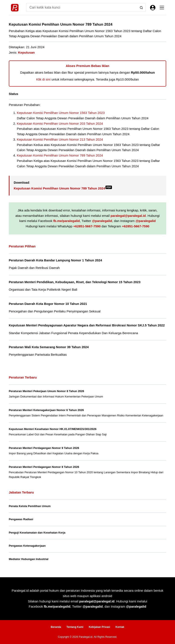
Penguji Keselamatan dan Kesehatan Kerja (37, 533)
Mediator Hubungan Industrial (29, 559)
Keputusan (26, 52)
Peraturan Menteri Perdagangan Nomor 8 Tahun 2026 (44, 467)
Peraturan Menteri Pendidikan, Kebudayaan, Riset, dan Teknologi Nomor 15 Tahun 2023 (75, 282)
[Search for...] (82, 8)
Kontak (120, 627)
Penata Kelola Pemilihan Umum (30, 506)
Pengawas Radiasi (21, 519)
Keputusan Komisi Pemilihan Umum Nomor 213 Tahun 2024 (60, 139)
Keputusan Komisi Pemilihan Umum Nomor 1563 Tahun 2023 (61, 113)
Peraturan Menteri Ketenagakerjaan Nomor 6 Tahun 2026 (46, 410)
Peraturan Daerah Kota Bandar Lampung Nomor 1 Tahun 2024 (55, 260)
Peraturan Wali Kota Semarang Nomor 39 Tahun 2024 (49, 347)
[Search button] (141, 8)
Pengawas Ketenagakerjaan (27, 546)
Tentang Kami (75, 627)
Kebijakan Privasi (99, 627)
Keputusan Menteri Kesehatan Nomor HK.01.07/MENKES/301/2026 (53, 429)
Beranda (56, 627)
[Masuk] (153, 8)
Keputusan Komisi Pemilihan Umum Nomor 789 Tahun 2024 (60, 155)
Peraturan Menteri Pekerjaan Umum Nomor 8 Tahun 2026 (46, 391)
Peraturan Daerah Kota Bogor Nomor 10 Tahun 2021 (48, 304)
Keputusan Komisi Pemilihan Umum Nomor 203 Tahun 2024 (60, 123)
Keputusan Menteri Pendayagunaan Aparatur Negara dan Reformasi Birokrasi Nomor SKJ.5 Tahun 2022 (87, 325)
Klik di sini (43, 79)
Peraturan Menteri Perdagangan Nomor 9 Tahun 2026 (44, 448)
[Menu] (162, 8)
